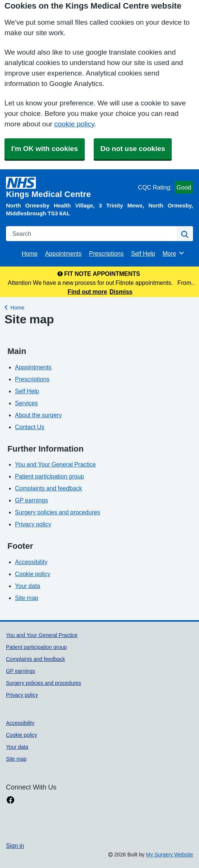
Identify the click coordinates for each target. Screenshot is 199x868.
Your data (27, 586)
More (174, 253)
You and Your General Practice (55, 464)
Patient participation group (49, 476)
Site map (27, 598)
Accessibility (31, 562)
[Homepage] (71, 188)
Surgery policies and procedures (57, 512)
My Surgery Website (170, 855)
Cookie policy (33, 574)
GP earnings (32, 500)
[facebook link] (10, 800)
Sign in (15, 846)
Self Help (143, 253)
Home (30, 253)
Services (26, 403)
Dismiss (121, 292)
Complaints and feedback (49, 488)
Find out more (87, 292)
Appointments (63, 253)
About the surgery (38, 415)
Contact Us (30, 427)
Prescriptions (106, 253)
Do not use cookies (133, 149)
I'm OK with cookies (45, 149)
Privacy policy (33, 524)
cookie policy (74, 124)
